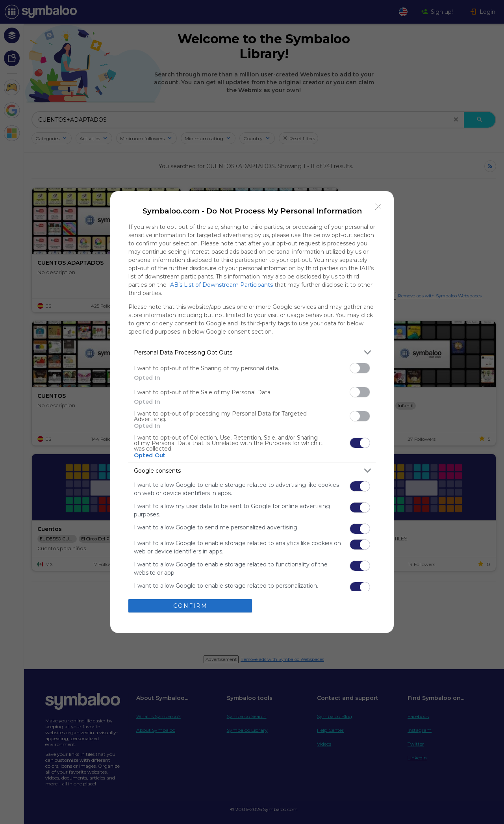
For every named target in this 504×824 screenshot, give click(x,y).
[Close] (378, 206)
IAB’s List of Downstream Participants (220, 285)
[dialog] (252, 412)
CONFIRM (190, 606)
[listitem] (252, 352)
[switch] (360, 368)
